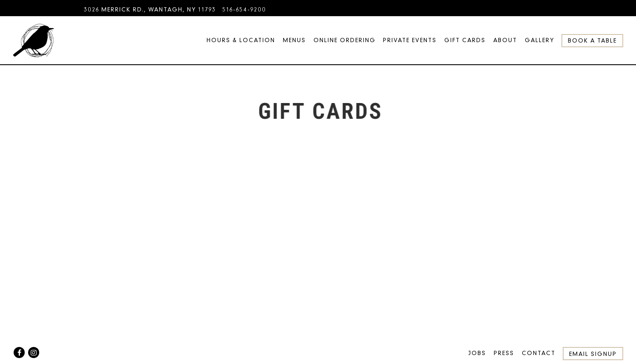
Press (504, 353)
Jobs (477, 353)
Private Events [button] (410, 40)
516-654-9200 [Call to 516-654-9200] (244, 10)
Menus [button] (294, 40)
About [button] (505, 40)
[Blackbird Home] (34, 40)
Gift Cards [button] (465, 40)
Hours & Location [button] (241, 40)
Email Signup (593, 354)
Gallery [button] (540, 40)
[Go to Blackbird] (150, 10)
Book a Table (592, 41)
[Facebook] (19, 353)
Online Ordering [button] (345, 40)
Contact (539, 353)
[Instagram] (34, 353)
